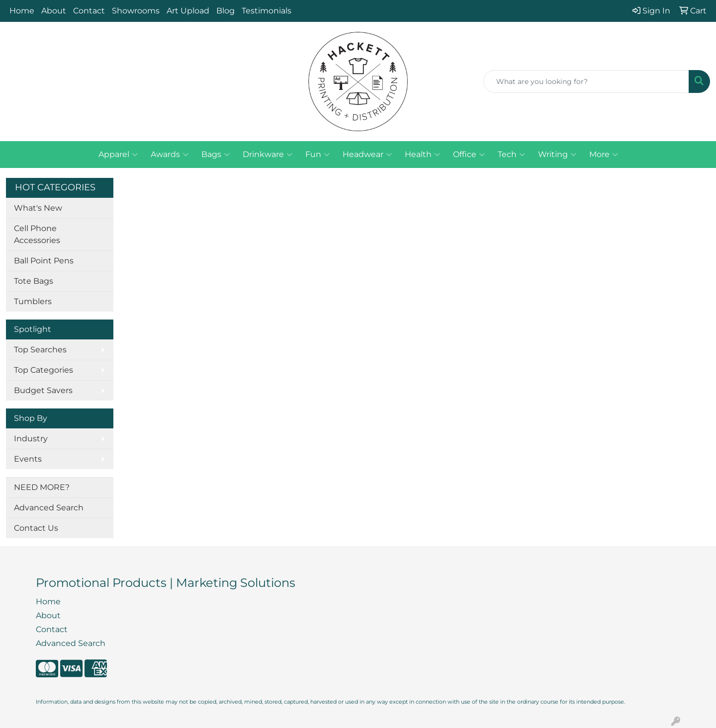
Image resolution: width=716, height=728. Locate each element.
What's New (38, 208)
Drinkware (268, 155)
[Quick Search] (586, 81)
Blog (225, 11)
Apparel (118, 155)
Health (422, 155)
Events (28, 459)
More (604, 155)
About (54, 11)
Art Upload (188, 11)
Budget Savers (43, 390)
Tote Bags (34, 281)
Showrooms (136, 11)
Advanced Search (49, 508)
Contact (89, 11)
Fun (317, 155)
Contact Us (36, 528)
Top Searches (40, 350)
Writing (557, 155)
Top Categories (44, 370)
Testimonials (267, 11)
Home (22, 11)
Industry (31, 439)
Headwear (367, 155)
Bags (216, 155)
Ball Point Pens (44, 261)
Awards (170, 155)
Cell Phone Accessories (37, 234)
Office (469, 155)
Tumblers (33, 301)
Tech (511, 155)
